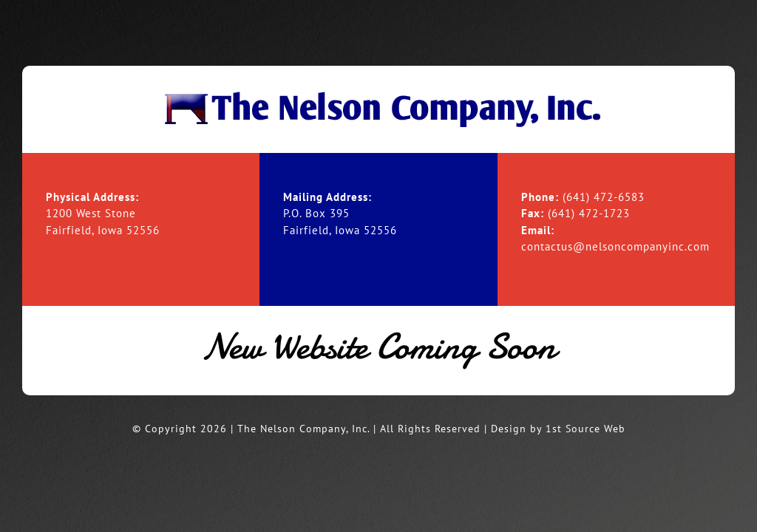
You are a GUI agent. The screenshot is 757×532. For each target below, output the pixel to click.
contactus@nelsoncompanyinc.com (615, 246)
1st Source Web (585, 429)
